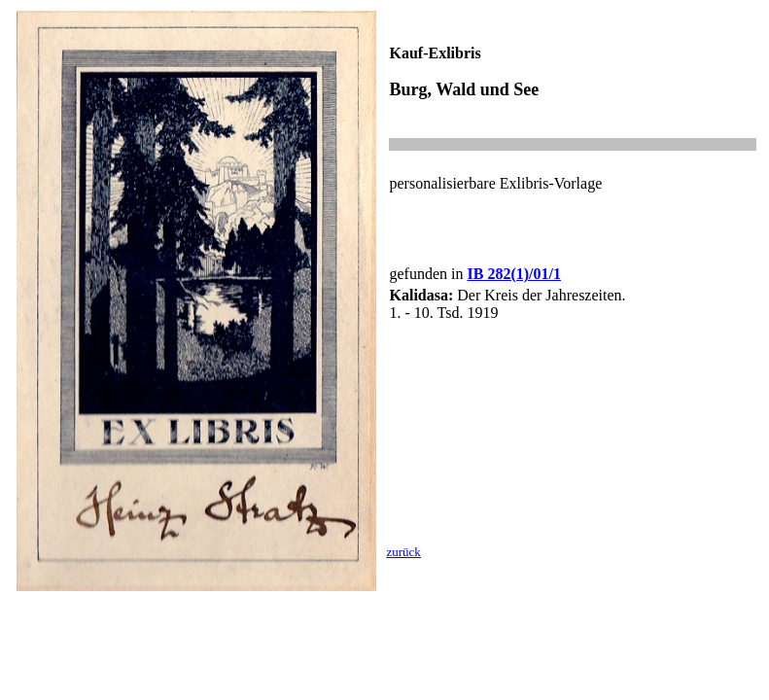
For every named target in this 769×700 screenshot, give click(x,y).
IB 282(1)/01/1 (513, 274)
